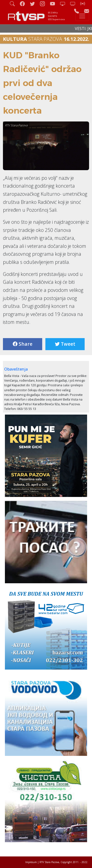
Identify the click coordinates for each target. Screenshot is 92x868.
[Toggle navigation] (82, 16)
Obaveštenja (16, 369)
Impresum (31, 862)
